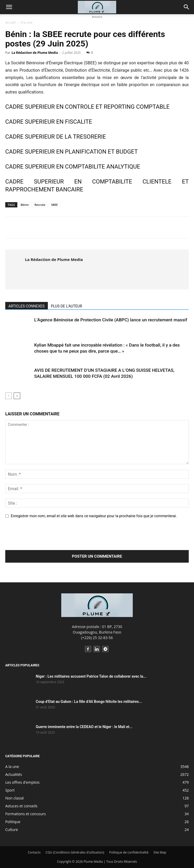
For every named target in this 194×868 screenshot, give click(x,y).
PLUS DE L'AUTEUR (67, 306)
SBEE (54, 205)
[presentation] (45, 537)
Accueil (10, 22)
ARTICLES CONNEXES (27, 306)
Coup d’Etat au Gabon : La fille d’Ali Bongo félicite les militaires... (89, 702)
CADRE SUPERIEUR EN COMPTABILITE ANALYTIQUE (73, 167)
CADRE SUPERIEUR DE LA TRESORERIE (56, 137)
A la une (27, 22)
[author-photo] (16, 269)
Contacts (34, 852)
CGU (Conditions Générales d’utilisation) (75, 852)
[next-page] (17, 396)
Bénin (25, 205)
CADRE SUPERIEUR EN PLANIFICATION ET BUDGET (72, 152)
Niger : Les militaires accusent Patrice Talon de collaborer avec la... (91, 676)
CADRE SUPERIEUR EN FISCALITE (49, 122)
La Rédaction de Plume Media (35, 53)
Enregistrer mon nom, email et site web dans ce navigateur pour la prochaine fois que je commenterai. (94, 516)
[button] (9, 7)
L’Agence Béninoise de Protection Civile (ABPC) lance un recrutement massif (111, 320)
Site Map (160, 852)
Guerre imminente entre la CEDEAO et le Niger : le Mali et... (84, 727)
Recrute (40, 205)
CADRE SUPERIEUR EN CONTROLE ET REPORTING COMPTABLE (87, 107)
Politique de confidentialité (129, 852)
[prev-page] (9, 396)
